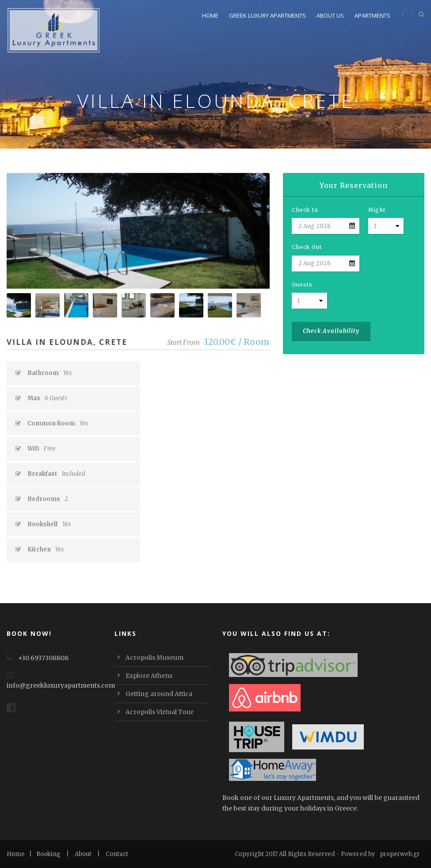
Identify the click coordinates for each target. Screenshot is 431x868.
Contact (117, 854)
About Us (330, 15)
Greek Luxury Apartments (267, 15)
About (83, 854)
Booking (48, 854)
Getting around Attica (159, 694)
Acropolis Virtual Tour (160, 712)
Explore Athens (149, 676)
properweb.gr (400, 854)
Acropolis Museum (154, 658)
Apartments (372, 15)
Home (210, 15)
